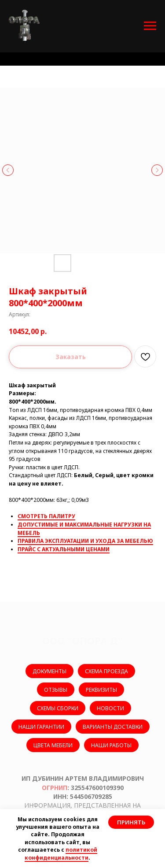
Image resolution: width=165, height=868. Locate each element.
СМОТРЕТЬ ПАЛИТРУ (46, 516)
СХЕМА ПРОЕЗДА (106, 671)
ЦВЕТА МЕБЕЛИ (53, 745)
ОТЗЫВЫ (56, 690)
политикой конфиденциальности (61, 853)
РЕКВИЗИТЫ (101, 690)
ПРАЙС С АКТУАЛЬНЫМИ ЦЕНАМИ (64, 549)
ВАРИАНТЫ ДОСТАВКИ (113, 727)
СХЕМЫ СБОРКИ (58, 708)
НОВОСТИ (110, 708)
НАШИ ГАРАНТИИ (41, 727)
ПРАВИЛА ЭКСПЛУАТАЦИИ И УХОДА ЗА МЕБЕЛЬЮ (85, 541)
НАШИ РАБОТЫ (111, 745)
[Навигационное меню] (150, 26)
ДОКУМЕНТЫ (49, 671)
